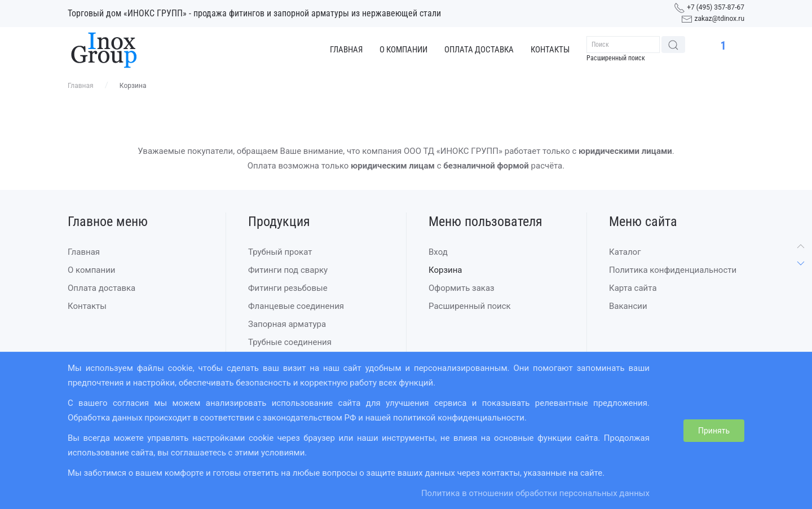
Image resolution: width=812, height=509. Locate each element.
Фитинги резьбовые (288, 288)
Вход (438, 252)
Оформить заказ (462, 288)
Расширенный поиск (616, 58)
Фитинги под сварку (288, 270)
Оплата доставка (479, 50)
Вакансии (628, 306)
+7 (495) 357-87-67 (716, 7)
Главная (346, 50)
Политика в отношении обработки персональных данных (535, 493)
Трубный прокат (280, 252)
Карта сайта (633, 288)
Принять (714, 431)
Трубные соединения (290, 342)
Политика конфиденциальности (673, 270)
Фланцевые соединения (296, 306)
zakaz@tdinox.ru (719, 19)
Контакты (550, 50)
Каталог (625, 252)
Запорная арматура (287, 324)
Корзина (445, 270)
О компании (403, 50)
